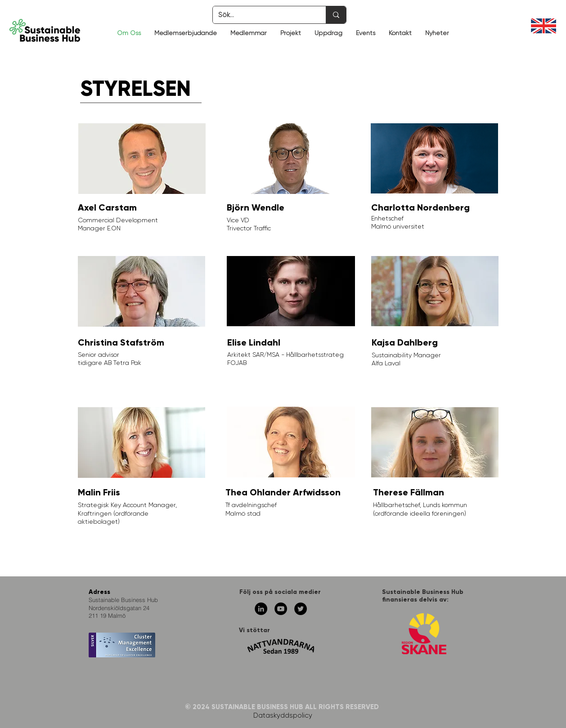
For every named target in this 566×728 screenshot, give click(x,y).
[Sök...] (263, 15)
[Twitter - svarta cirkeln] (301, 609)
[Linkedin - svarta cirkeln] (261, 609)
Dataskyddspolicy (283, 715)
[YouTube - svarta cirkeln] (281, 609)
